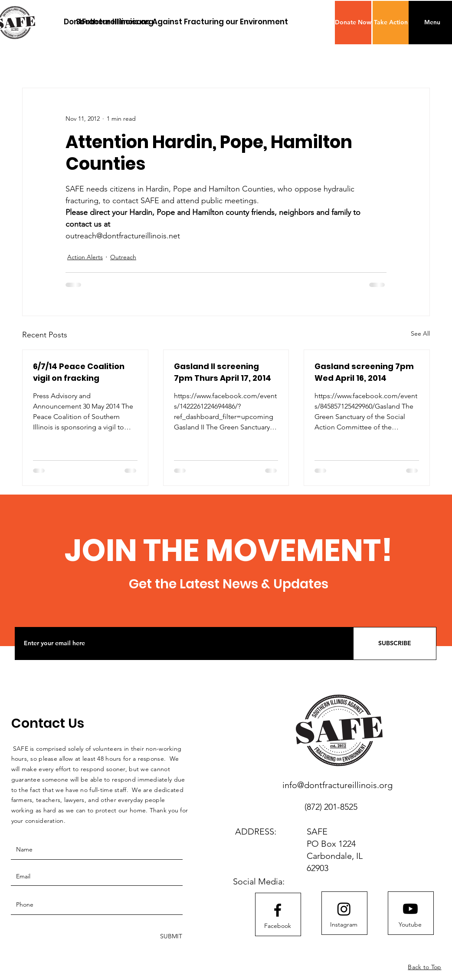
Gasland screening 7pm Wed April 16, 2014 (364, 372)
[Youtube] (410, 925)
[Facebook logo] (278, 910)
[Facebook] (278, 926)
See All (420, 333)
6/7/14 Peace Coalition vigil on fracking (79, 372)
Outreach (123, 257)
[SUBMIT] (170, 936)
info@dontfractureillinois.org (337, 785)
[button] (353, 23)
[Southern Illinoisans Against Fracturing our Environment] (182, 22)
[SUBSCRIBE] (395, 643)
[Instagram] (344, 925)
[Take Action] (391, 23)
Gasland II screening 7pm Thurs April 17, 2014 (223, 372)
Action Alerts (85, 257)
